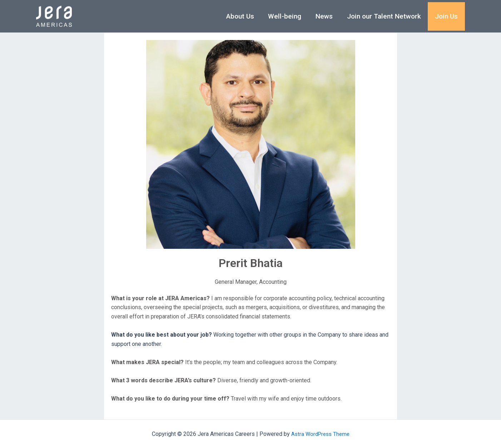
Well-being (287, 16)
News (326, 16)
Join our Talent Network (385, 16)
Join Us (447, 16)
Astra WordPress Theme (320, 434)
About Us (243, 16)
